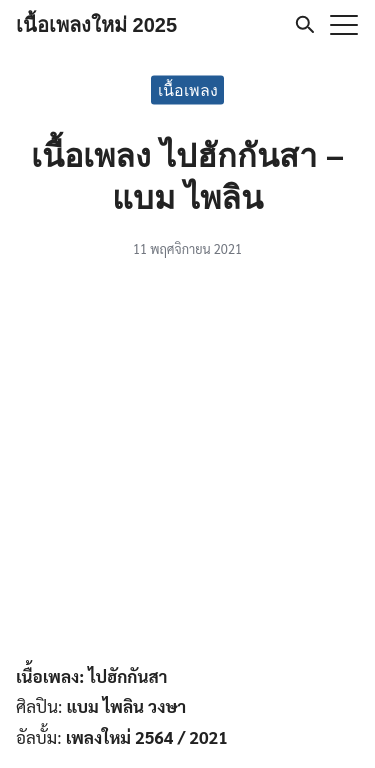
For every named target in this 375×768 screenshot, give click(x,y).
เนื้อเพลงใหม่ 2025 (96, 25)
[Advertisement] (187, 464)
